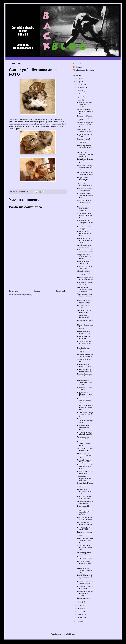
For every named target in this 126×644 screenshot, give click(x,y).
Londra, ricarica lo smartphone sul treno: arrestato (85, 383)
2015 (78, 82)
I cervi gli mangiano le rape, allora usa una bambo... (84, 343)
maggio (80, 605)
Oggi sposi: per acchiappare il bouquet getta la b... (85, 154)
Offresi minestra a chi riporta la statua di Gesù (85, 130)
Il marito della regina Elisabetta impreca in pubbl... (85, 427)
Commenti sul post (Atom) (24, 295)
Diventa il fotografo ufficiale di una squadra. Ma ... (83, 179)
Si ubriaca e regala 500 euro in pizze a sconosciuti (84, 141)
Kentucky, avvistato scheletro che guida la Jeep (85, 455)
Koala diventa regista (84, 598)
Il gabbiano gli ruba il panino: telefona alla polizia (84, 234)
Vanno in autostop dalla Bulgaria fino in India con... (85, 296)
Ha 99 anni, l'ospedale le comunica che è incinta (85, 251)
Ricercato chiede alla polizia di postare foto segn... (85, 492)
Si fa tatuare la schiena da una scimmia (85, 588)
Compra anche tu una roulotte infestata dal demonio (84, 257)
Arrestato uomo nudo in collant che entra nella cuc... (85, 570)
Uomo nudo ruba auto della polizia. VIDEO (85, 461)
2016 (78, 79)
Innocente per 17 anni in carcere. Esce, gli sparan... (85, 118)
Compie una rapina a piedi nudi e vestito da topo (85, 321)
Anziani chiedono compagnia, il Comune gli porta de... (85, 289)
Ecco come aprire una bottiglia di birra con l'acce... (84, 401)
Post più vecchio (61, 291)
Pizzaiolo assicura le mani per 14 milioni (85, 472)
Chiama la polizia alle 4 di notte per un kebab (85, 449)
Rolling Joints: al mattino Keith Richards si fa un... (85, 161)
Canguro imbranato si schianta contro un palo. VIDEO (85, 222)
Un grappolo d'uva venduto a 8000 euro (84, 438)
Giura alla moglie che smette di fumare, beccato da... (84, 273)
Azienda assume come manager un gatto (84, 246)
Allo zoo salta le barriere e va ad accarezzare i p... (85, 185)
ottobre (80, 91)
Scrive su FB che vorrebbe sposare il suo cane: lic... (85, 541)
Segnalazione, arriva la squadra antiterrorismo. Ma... (85, 195)
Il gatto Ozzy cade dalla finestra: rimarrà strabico (85, 105)
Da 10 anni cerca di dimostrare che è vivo (85, 523)
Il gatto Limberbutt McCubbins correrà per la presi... (85, 421)
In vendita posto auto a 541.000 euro (84, 337)
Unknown (79, 67)
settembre (81, 94)
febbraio (80, 614)
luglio (80, 100)
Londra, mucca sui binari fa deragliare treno (85, 190)
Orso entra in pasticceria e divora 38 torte (85, 311)
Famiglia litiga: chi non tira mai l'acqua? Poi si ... (85, 376)
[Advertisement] (38, 273)
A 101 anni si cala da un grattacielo (85, 388)
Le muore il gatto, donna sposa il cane (85, 267)
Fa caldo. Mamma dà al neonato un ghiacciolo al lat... (85, 577)
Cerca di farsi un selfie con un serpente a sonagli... (84, 202)
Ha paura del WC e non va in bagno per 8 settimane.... (85, 593)
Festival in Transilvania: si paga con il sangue (85, 302)
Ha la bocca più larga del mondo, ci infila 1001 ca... (85, 564)
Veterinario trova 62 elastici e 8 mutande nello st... (84, 444)
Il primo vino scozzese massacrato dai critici (85, 370)
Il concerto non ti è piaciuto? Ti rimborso (85, 507)
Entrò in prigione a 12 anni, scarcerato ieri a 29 (85, 148)
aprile (79, 608)
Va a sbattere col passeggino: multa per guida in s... (85, 478)
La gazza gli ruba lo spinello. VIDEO (83, 262)
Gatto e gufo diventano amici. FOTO (84, 553)
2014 (78, 621)
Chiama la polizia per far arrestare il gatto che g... (85, 125)
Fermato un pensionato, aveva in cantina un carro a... (84, 534)
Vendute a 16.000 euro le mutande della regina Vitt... (85, 407)
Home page (38, 291)
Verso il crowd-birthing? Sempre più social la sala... (85, 168)
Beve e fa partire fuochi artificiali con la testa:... (85, 519)
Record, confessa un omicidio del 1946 (84, 333)
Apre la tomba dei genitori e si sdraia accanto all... (85, 173)
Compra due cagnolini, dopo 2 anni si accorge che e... (85, 547)
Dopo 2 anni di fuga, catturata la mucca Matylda (84, 350)
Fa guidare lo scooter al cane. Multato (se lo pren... (84, 467)
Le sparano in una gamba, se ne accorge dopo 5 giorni (85, 414)
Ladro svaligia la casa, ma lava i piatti (85, 284)
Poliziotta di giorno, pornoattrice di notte (84, 365)
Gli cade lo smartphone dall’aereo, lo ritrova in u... (85, 111)
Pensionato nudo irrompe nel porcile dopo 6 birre (85, 433)
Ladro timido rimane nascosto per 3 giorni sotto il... (84, 240)
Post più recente (14, 291)
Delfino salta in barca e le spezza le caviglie (85, 583)
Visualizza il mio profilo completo (84, 70)
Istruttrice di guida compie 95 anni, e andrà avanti (85, 279)
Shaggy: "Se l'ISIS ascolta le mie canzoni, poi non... (85, 485)
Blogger (72, 634)
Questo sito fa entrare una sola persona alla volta (85, 558)
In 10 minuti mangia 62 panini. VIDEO (84, 528)
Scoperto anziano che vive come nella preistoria (85, 356)
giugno (80, 602)
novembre (81, 88)
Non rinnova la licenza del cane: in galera (85, 502)
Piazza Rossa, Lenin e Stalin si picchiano (84, 497)
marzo (80, 611)
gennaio (80, 618)
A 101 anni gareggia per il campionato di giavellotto (85, 513)
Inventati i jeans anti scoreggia (83, 228)
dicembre (81, 85)
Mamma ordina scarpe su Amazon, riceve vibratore (85, 327)
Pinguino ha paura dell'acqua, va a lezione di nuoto (85, 394)
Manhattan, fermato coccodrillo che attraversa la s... (83, 209)
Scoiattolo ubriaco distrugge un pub (83, 316)
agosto (80, 97)
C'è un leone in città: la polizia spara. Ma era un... (84, 216)
